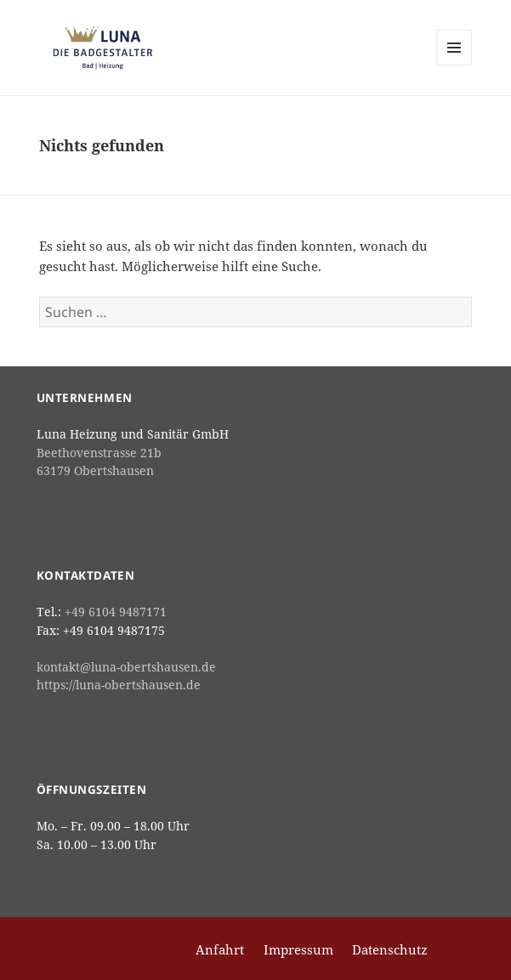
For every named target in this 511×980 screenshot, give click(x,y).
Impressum (298, 949)
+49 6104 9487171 (116, 612)
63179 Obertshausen (95, 471)
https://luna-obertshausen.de (119, 685)
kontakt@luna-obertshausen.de (126, 667)
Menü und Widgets (454, 65)
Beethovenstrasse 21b (99, 453)
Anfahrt (220, 949)
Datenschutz (390, 949)
